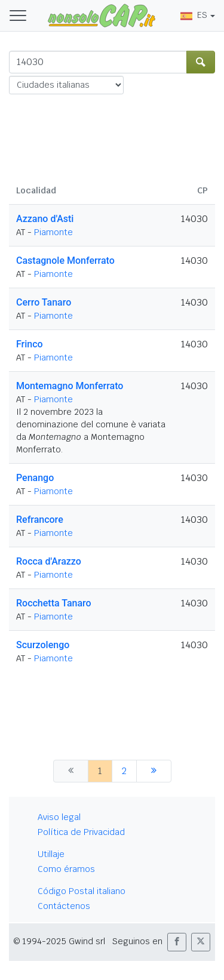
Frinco (30, 344)
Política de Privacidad (81, 832)
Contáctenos (64, 906)
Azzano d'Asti (45, 219)
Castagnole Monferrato (65, 261)
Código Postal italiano (82, 891)
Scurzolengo (43, 645)
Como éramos (66, 869)
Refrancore (40, 520)
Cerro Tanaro (44, 302)
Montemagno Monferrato (70, 386)
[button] (177, 942)
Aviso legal (59, 817)
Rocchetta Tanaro (54, 603)
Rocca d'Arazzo (49, 561)
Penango (35, 478)
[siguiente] (154, 771)
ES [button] (194, 15)
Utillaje (51, 854)
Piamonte (53, 232)
